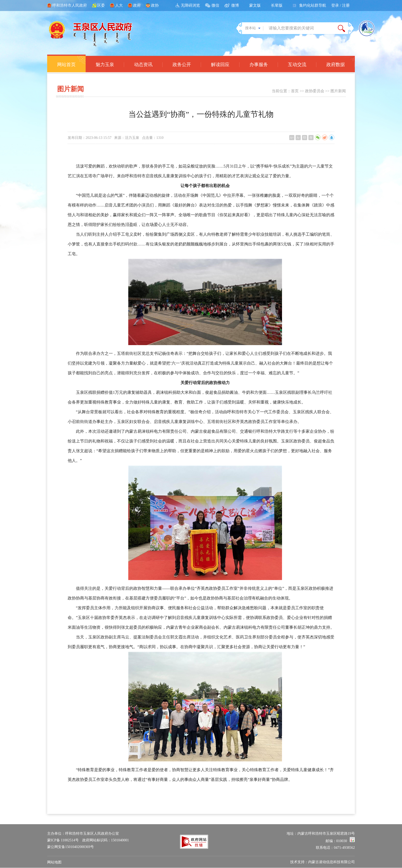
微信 (215, 5)
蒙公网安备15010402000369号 (71, 847)
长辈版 (277, 5)
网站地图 (54, 862)
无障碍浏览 (190, 5)
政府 (137, 5)
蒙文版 (255, 5)
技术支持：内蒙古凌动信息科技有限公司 (323, 862)
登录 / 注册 (340, 5)
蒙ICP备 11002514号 (63, 840)
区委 (101, 5)
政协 (155, 5)
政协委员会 (315, 91)
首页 (295, 91)
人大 (119, 5)
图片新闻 (338, 91)
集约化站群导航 (313, 5)
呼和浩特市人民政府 (70, 5)
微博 (235, 5)
